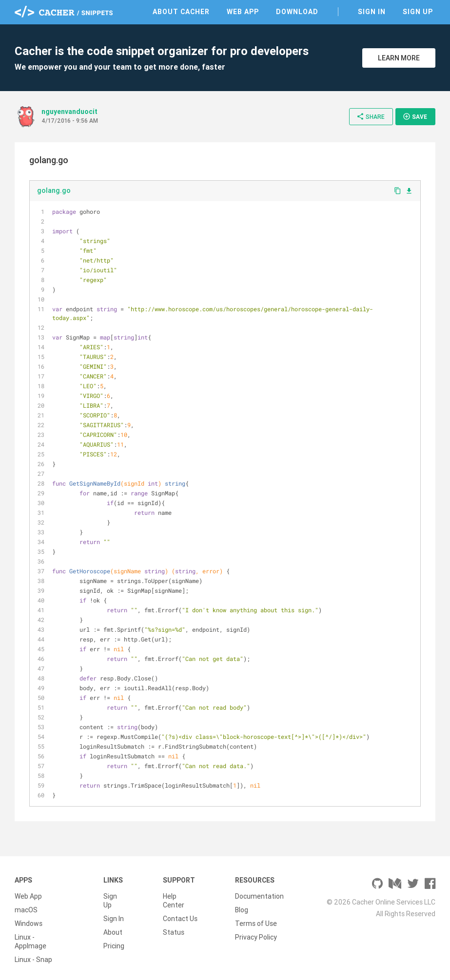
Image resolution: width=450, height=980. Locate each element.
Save (415, 116)
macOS (26, 910)
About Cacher (181, 12)
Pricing (114, 946)
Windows (29, 923)
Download (297, 12)
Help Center (174, 901)
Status (174, 932)
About (113, 932)
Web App (243, 12)
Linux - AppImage (30, 942)
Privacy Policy (256, 937)
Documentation (259, 896)
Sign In (372, 12)
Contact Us (180, 919)
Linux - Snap (33, 960)
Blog (242, 910)
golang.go (54, 190)
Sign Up (418, 12)
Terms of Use (256, 923)
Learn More (399, 58)
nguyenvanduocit (69, 112)
